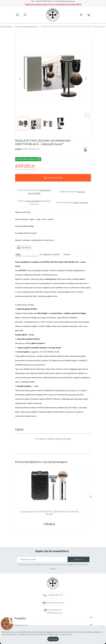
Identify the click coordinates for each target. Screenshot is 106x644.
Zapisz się (78, 559)
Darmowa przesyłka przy (34, 192)
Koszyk (89, 15)
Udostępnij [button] (24, 248)
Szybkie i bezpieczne (72, 191)
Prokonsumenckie (72, 202)
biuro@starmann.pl (67, 1)
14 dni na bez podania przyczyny (34, 202)
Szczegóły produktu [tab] (50, 254)
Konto (81, 15)
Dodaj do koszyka (53, 178)
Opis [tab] (18, 254)
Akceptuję (53, 639)
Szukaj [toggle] (25, 15)
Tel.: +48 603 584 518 (41, 1)
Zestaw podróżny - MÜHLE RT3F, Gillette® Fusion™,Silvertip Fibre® (49, 513)
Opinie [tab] (67, 254)
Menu (17, 15)
